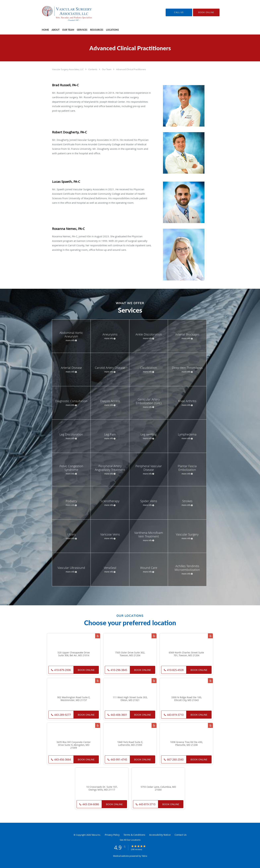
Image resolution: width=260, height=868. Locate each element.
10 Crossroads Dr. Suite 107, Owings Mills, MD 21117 (102, 788)
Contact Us (181, 835)
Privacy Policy (112, 835)
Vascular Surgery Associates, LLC (68, 69)
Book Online (86, 670)
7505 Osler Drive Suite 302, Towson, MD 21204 (130, 654)
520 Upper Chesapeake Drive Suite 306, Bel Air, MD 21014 (74, 654)
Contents (93, 69)
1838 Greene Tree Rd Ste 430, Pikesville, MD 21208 (186, 744)
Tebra (144, 856)
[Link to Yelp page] (98, 636)
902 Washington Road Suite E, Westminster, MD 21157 (74, 699)
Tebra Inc (96, 835)
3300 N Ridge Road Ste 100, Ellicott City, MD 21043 (186, 699)
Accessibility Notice (160, 835)
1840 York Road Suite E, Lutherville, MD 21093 (130, 744)
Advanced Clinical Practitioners (131, 69)
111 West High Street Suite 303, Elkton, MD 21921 (130, 699)
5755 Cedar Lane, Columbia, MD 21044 (158, 788)
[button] (206, 12)
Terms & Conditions (134, 835)
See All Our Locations (130, 840)
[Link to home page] (64, 12)
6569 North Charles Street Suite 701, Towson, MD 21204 (186, 654)
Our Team (107, 69)
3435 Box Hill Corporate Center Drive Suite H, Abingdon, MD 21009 (74, 745)
